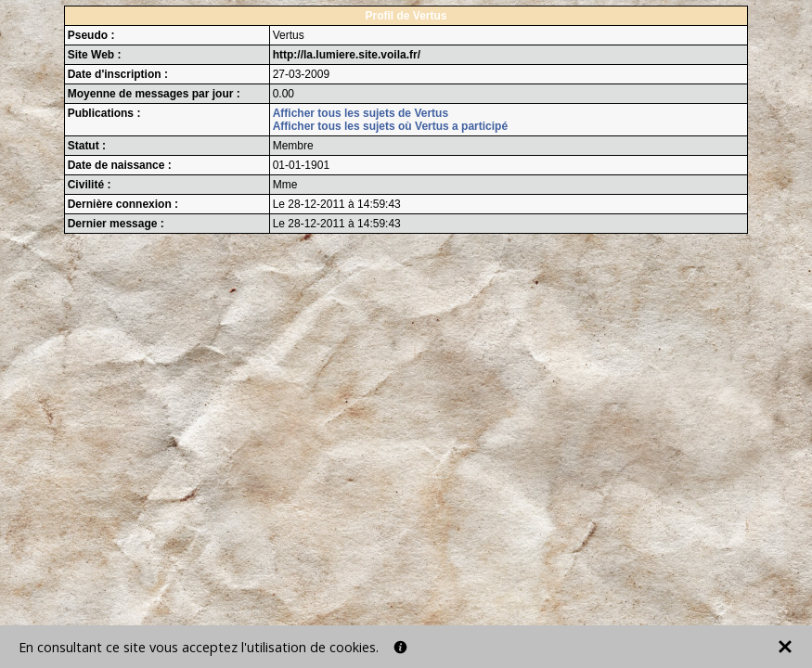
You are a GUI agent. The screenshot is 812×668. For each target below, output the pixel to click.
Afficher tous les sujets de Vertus (361, 113)
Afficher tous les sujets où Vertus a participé (390, 126)
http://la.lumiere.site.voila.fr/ (347, 55)
